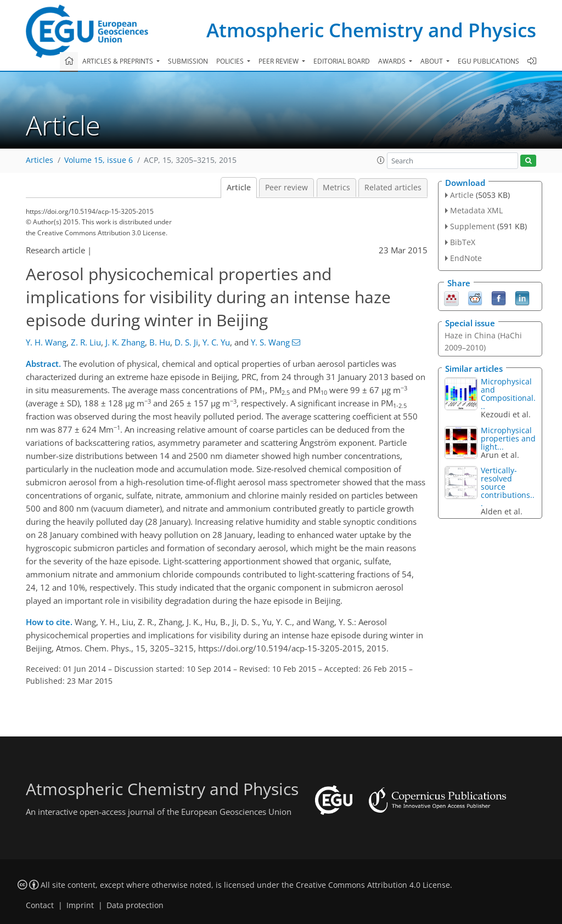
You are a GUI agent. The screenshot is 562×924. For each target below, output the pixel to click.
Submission (188, 61)
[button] (381, 160)
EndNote (466, 258)
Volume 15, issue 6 (99, 160)
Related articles (393, 188)
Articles (40, 160)
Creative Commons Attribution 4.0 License (373, 885)
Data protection (135, 905)
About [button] (432, 61)
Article (239, 188)
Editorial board (342, 61)
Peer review (286, 188)
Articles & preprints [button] (119, 61)
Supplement (473, 226)
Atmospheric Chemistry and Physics (371, 30)
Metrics (336, 188)
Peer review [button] (279, 61)
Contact (40, 905)
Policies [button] (231, 61)
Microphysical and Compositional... (508, 394)
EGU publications (488, 61)
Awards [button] (393, 61)
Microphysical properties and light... (508, 438)
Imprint (80, 905)
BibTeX (463, 242)
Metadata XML (476, 210)
